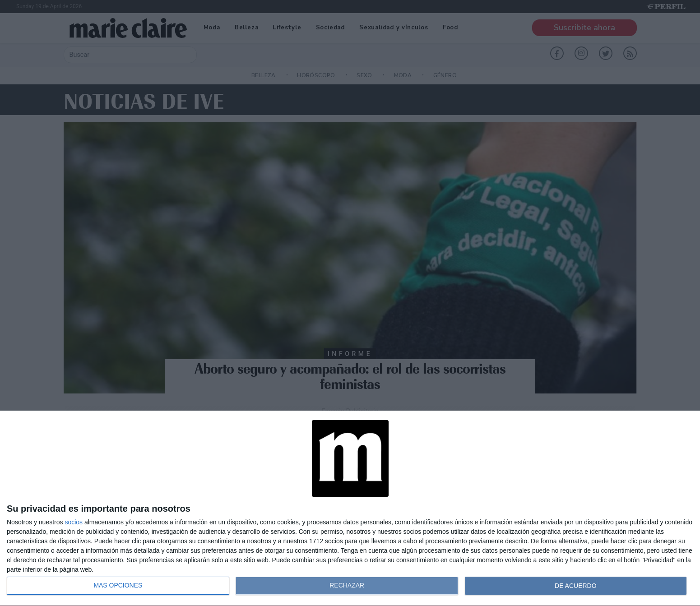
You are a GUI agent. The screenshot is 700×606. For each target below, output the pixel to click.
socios (74, 522)
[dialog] (350, 509)
